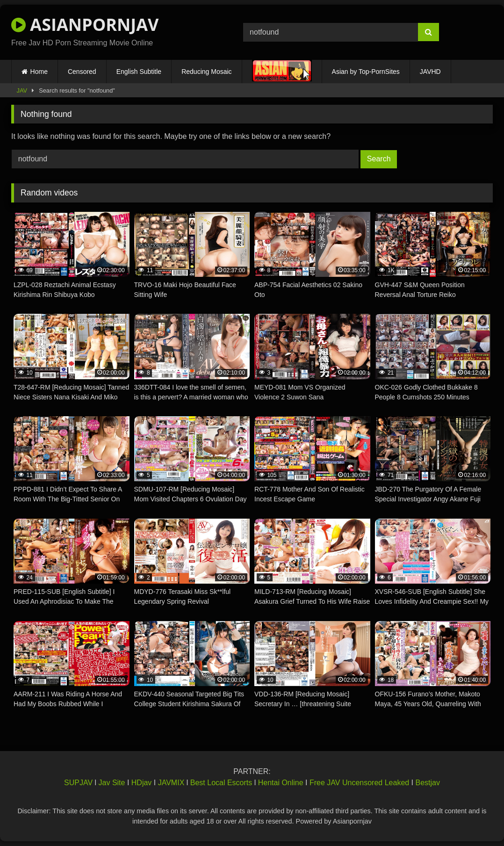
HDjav (142, 783)
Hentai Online (281, 783)
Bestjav (428, 783)
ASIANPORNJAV (85, 25)
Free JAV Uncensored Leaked (359, 783)
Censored (82, 72)
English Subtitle (139, 72)
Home (39, 72)
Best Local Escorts (221, 783)
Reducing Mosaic (206, 72)
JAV (22, 90)
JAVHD (430, 72)
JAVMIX (171, 783)
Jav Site (112, 783)
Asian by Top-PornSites (366, 72)
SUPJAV (78, 783)
